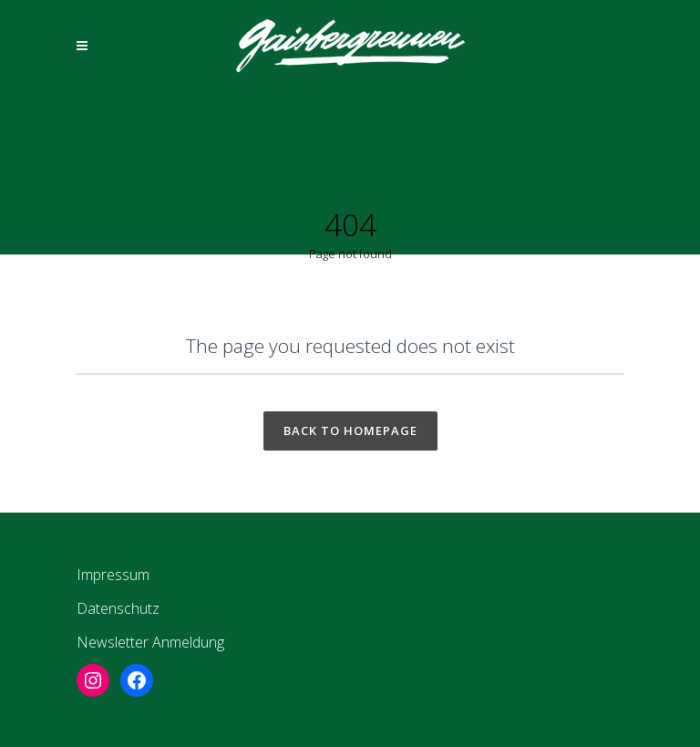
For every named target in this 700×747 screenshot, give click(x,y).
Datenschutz (118, 608)
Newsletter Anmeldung (150, 642)
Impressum (113, 575)
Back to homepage (350, 431)
